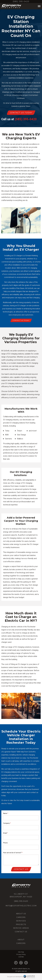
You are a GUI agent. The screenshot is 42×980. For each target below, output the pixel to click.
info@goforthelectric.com (21, 906)
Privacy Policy (21, 954)
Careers (21, 917)
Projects (21, 924)
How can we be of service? (13, 853)
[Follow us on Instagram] (26, 963)
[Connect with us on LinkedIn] (21, 963)
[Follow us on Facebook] (16, 963)
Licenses (21, 957)
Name (6, 813)
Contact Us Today (21, 113)
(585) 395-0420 (21, 1)
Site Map (21, 952)
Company (7, 823)
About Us (21, 914)
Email (5, 833)
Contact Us (21, 869)
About (21, 940)
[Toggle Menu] (39, 6)
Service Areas (21, 928)
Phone (5, 843)
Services (21, 921)
